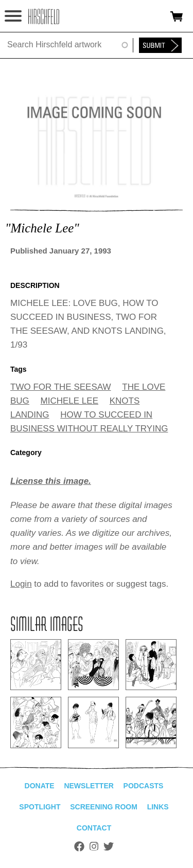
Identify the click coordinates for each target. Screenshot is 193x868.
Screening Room (104, 807)
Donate (40, 786)
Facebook (79, 846)
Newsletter (89, 786)
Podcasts (144, 786)
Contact (94, 828)
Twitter (109, 846)
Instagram (94, 846)
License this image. (51, 481)
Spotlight (40, 807)
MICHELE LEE (69, 401)
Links (158, 807)
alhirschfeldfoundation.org (44, 16)
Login (21, 584)
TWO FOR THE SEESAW (61, 387)
